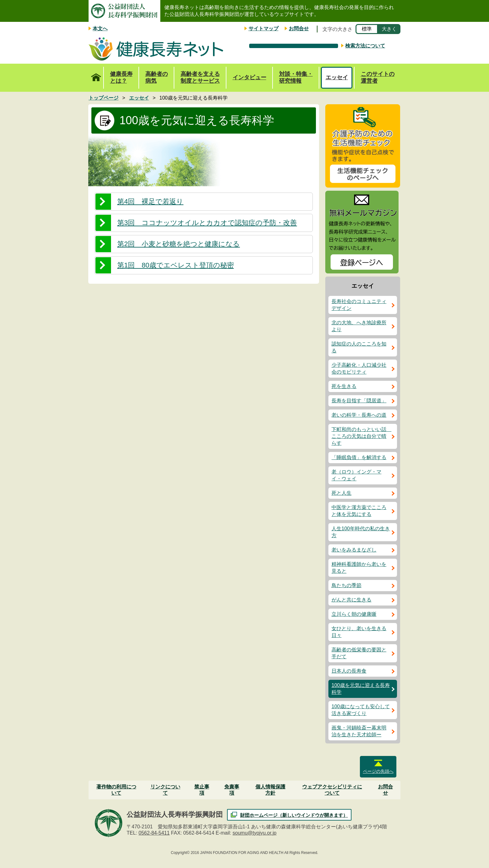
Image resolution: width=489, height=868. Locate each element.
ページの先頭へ (378, 771)
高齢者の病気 (157, 77)
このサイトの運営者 (378, 77)
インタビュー (249, 77)
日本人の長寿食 (349, 671)
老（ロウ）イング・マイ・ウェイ (356, 475)
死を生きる (344, 386)
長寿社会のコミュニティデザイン (359, 305)
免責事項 (232, 790)
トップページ (96, 74)
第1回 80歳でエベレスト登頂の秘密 (176, 265)
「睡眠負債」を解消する (359, 457)
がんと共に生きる (351, 600)
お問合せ (299, 29)
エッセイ (337, 77)
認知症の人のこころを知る (359, 347)
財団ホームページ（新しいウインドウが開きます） (294, 815)
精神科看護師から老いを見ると (359, 568)
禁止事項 (202, 790)
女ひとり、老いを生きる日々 (359, 632)
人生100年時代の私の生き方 (361, 532)
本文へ (100, 29)
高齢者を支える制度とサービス (200, 77)
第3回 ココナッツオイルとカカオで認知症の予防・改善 (207, 223)
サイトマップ (264, 29)
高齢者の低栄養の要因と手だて (359, 653)
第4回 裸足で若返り (150, 201)
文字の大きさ (337, 29)
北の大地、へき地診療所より (359, 326)
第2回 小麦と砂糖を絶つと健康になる (179, 244)
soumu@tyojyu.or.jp (255, 833)
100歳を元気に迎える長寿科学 (361, 689)
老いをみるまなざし (354, 550)
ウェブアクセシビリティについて (332, 790)
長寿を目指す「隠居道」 (359, 401)
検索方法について (365, 46)
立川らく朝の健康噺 (354, 614)
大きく (389, 29)
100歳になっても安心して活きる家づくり (361, 710)
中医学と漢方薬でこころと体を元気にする (359, 511)
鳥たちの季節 (346, 585)
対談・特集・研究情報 (296, 77)
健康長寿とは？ (121, 77)
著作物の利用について (116, 790)
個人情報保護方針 (270, 790)
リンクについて (165, 790)
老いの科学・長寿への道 (359, 415)
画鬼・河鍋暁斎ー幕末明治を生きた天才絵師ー (359, 731)
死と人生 (341, 493)
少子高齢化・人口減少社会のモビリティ (359, 368)
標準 (367, 29)
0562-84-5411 (154, 833)
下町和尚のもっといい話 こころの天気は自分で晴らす (361, 436)
